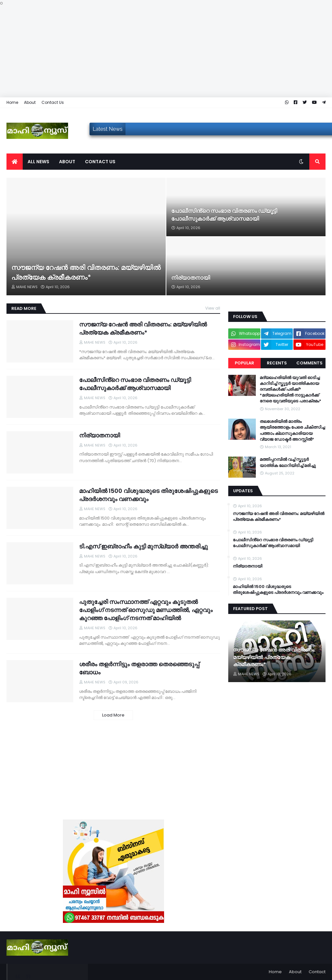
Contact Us (53, 102)
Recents (277, 363)
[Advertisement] (166, 52)
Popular (244, 363)
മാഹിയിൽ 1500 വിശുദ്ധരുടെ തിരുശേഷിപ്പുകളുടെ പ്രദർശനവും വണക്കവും (148, 495)
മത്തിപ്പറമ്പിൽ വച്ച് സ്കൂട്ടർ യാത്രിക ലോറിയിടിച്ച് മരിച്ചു (288, 462)
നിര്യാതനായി (191, 278)
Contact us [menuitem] (100, 162)
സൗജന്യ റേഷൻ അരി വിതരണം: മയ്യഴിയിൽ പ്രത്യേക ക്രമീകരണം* (86, 272)
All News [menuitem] (38, 162)
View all (213, 308)
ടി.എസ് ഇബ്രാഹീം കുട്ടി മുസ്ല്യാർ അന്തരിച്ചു (143, 546)
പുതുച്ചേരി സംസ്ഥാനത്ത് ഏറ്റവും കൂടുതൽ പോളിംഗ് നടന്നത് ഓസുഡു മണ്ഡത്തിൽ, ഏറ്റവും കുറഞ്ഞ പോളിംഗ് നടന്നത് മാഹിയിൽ (146, 610)
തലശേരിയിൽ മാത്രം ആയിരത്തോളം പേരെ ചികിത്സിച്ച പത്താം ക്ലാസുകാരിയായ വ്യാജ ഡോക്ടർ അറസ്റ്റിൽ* (292, 430)
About (30, 102)
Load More (113, 715)
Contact (317, 972)
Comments (309, 363)
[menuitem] (15, 162)
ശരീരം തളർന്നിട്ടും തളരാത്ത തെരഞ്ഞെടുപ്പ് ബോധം (139, 668)
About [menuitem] (67, 162)
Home (12, 102)
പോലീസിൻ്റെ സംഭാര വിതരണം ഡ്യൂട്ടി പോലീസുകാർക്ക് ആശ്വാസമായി (224, 215)
